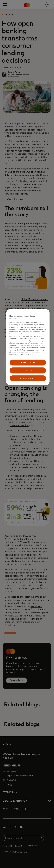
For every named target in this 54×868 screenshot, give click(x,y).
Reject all (28, 370)
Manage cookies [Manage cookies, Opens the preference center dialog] (28, 378)
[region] (28, 347)
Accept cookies (28, 363)
